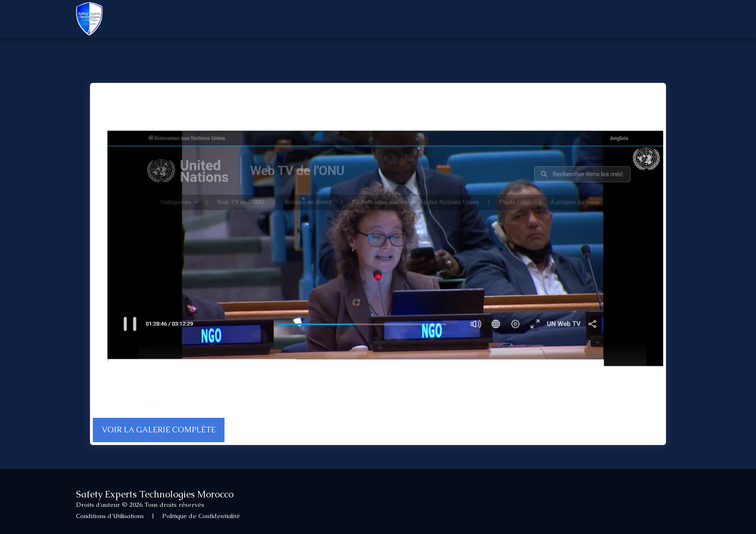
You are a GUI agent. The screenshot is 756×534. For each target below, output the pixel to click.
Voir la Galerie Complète (159, 430)
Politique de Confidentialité (201, 516)
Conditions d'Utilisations (110, 516)
